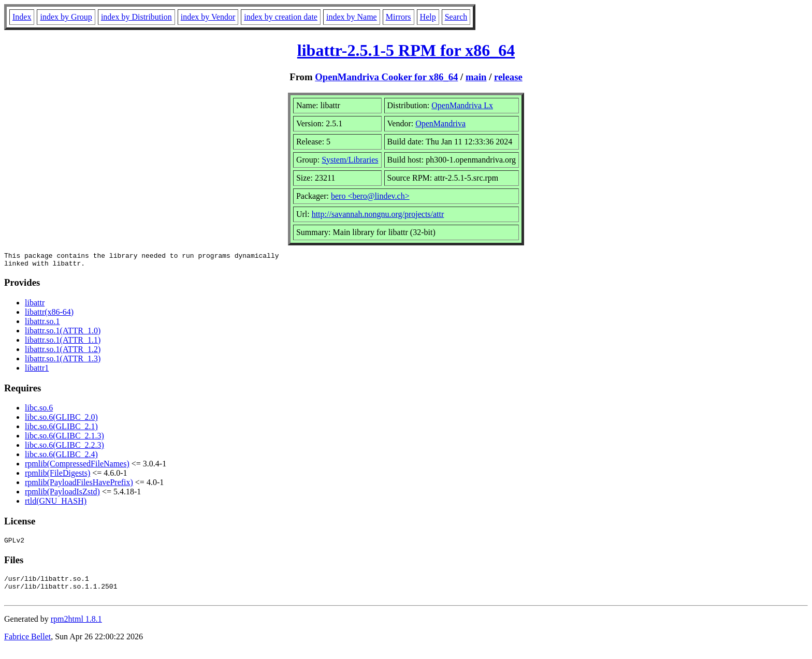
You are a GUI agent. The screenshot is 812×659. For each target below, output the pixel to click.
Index (22, 17)
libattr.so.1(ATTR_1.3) (63, 362)
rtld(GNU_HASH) (56, 504)
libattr (35, 306)
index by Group (66, 17)
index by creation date (281, 17)
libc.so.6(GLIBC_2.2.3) (64, 448)
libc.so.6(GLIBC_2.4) (61, 457)
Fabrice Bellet (27, 646)
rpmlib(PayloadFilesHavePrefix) (79, 485)
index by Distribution (136, 17)
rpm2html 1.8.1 (76, 628)
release (508, 77)
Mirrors (398, 17)
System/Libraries (350, 160)
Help (428, 17)
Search (456, 17)
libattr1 (37, 371)
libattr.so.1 (42, 324)
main (476, 77)
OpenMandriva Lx (462, 105)
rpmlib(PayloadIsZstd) (62, 495)
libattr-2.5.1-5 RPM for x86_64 (406, 50)
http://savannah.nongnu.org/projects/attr (378, 214)
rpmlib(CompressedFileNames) (77, 467)
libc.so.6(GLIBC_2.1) (61, 429)
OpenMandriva (440, 123)
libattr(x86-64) (49, 315)
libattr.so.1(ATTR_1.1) (63, 343)
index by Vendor (208, 17)
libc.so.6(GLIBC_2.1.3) (64, 439)
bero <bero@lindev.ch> (370, 196)
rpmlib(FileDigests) (57, 476)
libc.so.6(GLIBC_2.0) (61, 420)
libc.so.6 (39, 411)
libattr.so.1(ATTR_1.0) (63, 334)
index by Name (352, 17)
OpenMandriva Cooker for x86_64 (386, 77)
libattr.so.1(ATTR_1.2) (63, 352)
